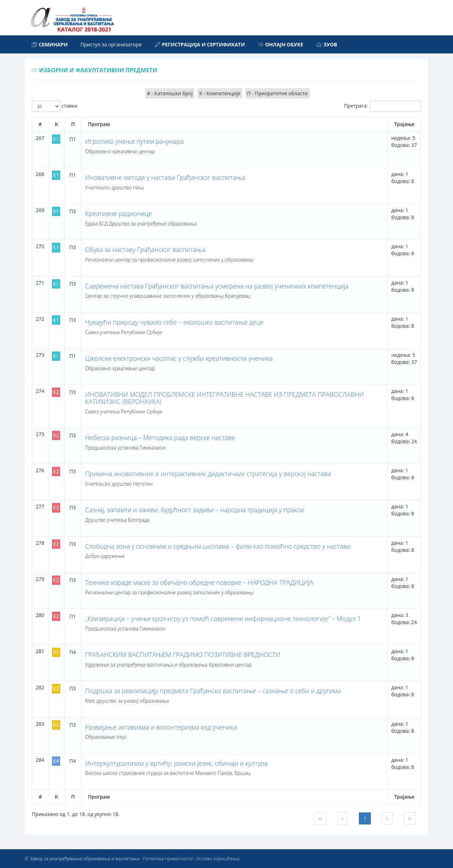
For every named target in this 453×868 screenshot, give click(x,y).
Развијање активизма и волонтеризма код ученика (161, 727)
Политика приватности (168, 858)
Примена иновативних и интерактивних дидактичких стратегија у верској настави (208, 474)
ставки (55, 106)
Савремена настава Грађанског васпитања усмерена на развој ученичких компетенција (217, 286)
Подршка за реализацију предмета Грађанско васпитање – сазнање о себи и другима (213, 691)
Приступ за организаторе (111, 44)
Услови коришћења (218, 858)
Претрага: (383, 106)
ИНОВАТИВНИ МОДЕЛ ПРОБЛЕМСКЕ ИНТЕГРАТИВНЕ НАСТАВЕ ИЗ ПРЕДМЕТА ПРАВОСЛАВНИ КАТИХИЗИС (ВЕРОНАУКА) (224, 398)
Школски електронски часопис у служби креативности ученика (179, 358)
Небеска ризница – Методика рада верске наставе (160, 438)
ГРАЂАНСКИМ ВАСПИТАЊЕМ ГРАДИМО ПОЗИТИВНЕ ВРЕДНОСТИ (183, 655)
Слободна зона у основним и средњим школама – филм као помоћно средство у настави (218, 546)
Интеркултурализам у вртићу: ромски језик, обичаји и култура (176, 763)
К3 (56, 652)
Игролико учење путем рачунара (134, 141)
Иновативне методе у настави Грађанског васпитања (165, 177)
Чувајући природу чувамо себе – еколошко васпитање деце (174, 322)
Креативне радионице (118, 213)
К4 (56, 761)
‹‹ (320, 818)
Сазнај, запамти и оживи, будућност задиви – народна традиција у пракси (194, 510)
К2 (56, 392)
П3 (73, 211)
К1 (56, 139)
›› (410, 818)
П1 (73, 139)
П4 (73, 652)
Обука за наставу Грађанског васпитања (145, 250)
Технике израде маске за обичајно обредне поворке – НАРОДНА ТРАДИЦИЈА (199, 582)
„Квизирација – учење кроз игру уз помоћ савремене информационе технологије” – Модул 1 (223, 618)
